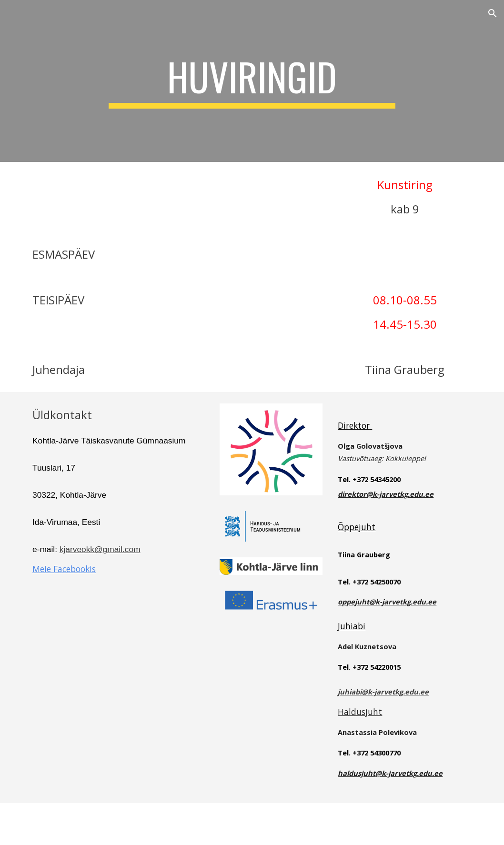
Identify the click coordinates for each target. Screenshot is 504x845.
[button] (493, 13)
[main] (252, 81)
